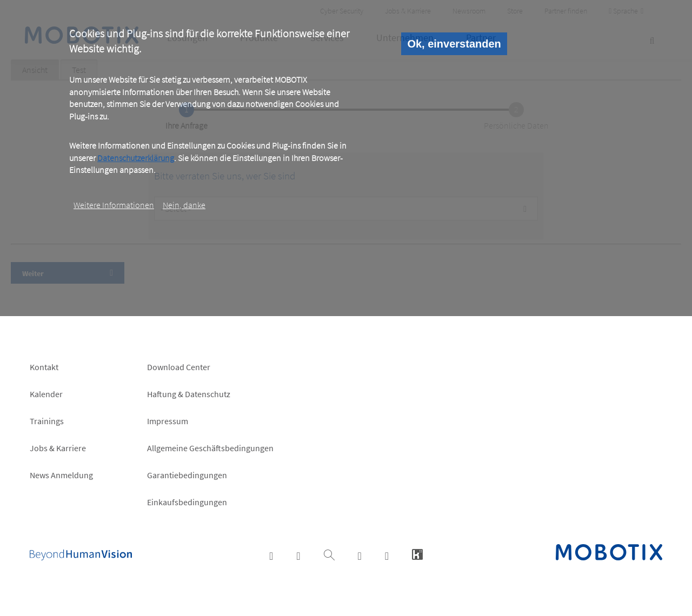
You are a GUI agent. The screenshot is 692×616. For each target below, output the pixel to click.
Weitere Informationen (114, 205)
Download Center (179, 367)
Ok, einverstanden (454, 44)
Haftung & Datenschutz (189, 394)
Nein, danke (184, 205)
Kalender (46, 394)
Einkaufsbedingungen (187, 502)
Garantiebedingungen (187, 475)
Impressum (168, 421)
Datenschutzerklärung (136, 158)
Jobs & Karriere (58, 448)
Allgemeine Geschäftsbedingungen (210, 448)
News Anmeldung (61, 475)
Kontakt (44, 367)
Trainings (47, 421)
